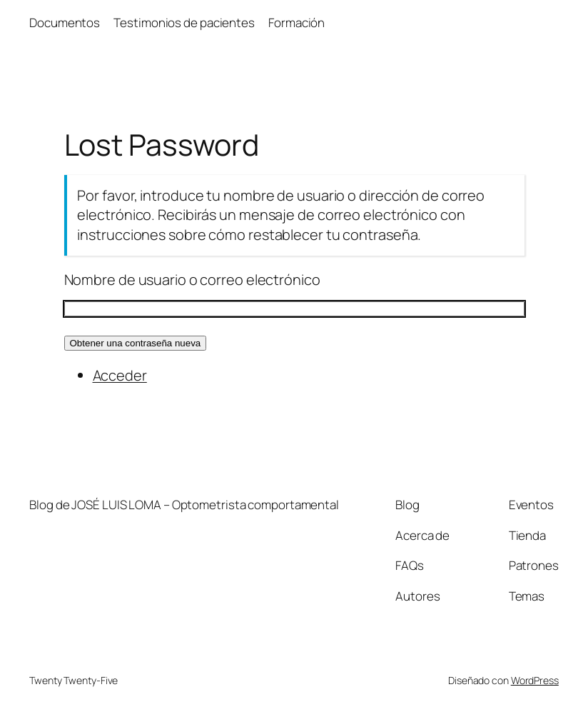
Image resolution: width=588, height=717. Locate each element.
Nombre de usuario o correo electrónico (192, 280)
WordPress (535, 680)
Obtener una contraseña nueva (136, 343)
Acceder (120, 375)
